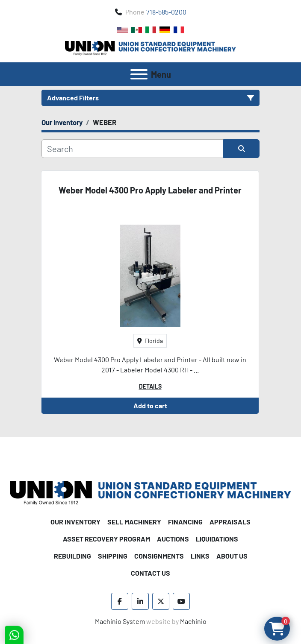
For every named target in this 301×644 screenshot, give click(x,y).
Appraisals (230, 522)
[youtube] (181, 601)
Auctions (173, 539)
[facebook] (120, 601)
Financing (185, 522)
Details (150, 386)
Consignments (159, 556)
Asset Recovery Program (106, 539)
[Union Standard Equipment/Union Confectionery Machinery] (150, 492)
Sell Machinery (134, 522)
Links (200, 556)
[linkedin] (140, 601)
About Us (232, 556)
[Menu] (139, 74)
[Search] (132, 149)
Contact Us (150, 573)
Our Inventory (75, 522)
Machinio (193, 621)
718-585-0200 (166, 12)
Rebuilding (72, 556)
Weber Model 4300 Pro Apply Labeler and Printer (150, 190)
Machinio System (120, 621)
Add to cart (150, 405)
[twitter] (161, 601)
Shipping (113, 556)
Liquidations (217, 539)
